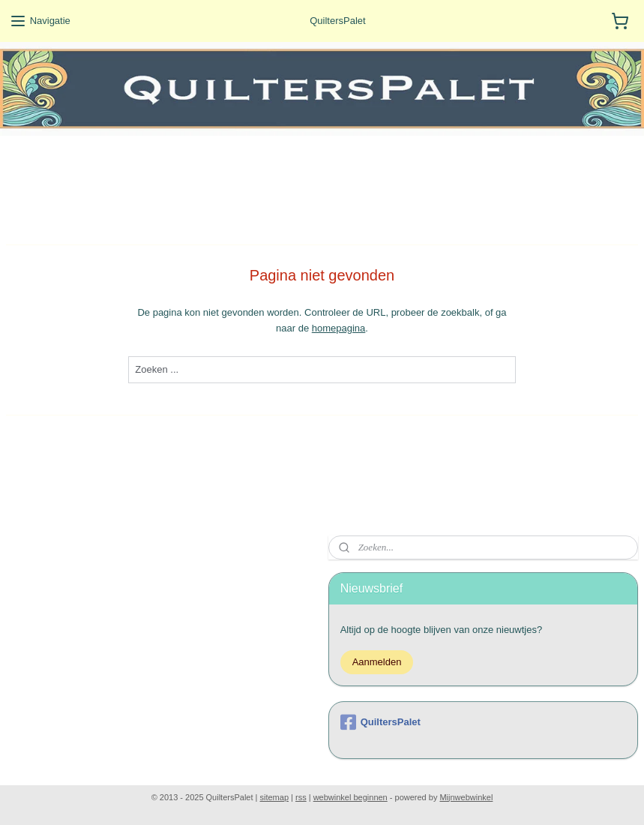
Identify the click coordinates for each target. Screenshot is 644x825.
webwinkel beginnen (350, 797)
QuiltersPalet (380, 722)
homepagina (339, 328)
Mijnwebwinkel (466, 797)
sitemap (275, 797)
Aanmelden (377, 662)
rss (301, 797)
